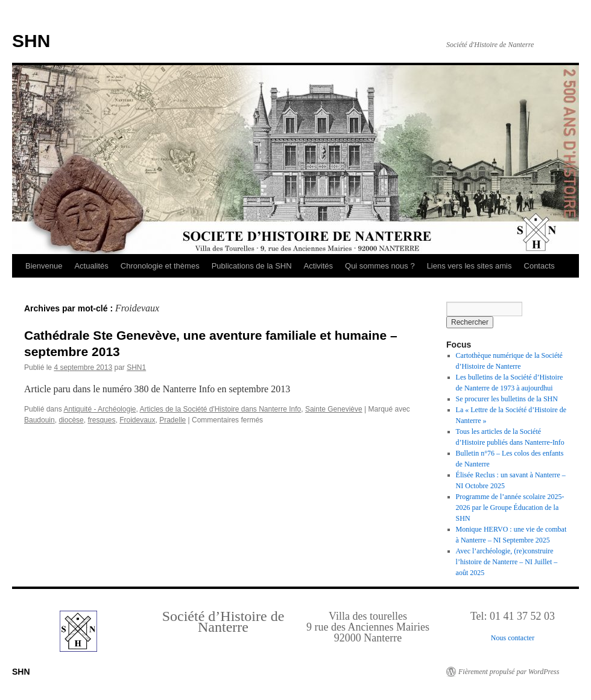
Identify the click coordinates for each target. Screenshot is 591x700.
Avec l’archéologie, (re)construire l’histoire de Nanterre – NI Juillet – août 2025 (507, 562)
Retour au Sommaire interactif (72, 9)
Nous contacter (513, 638)
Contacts (539, 266)
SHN (31, 41)
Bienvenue (44, 266)
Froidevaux (137, 420)
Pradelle (172, 420)
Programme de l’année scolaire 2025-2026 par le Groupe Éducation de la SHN (510, 507)
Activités (318, 266)
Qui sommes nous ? (380, 266)
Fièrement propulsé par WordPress (509, 672)
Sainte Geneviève (334, 409)
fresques (101, 420)
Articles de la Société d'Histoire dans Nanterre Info (220, 409)
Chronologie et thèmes (160, 266)
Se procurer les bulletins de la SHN (507, 399)
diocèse (71, 420)
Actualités (91, 266)
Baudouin (40, 420)
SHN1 (136, 367)
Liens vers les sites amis (469, 266)
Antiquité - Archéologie (100, 409)
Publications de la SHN (252, 266)
